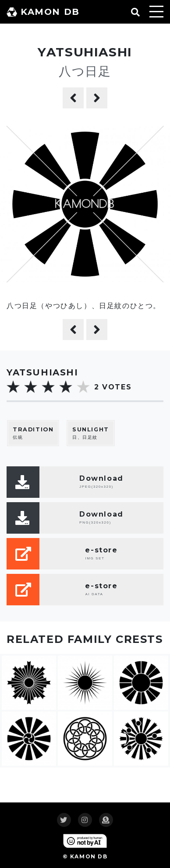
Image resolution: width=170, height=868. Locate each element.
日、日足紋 (91, 433)
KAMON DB (43, 12)
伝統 (33, 433)
